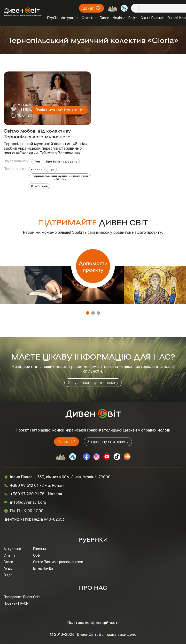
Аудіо (8, 569)
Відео (8, 575)
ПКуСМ (52, 18)
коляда (37, 169)
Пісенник (40, 549)
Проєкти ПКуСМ (16, 604)
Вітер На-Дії (43, 569)
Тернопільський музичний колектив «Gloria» (60, 178)
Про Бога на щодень (62, 162)
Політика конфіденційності (93, 623)
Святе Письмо (152, 18)
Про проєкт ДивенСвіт (22, 597)
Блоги (105, 18)
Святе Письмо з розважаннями (58, 562)
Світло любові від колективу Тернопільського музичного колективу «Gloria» (37, 133)
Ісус (51, 169)
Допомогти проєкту (93, 266)
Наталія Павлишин (27, 107)
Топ (37, 162)
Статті (89, 18)
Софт (133, 18)
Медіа (119, 18)
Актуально (70, 18)
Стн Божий (39, 186)
